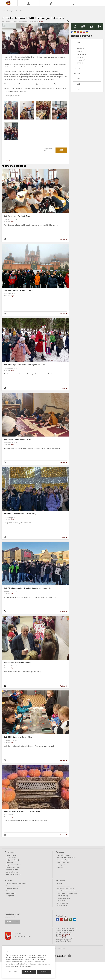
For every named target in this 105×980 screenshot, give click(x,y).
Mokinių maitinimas (63, 862)
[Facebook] (57, 919)
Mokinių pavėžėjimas (63, 860)
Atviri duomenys (62, 905)
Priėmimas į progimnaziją (14, 875)
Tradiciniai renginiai (12, 870)
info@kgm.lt (62, 936)
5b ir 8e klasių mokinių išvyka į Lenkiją (19, 290)
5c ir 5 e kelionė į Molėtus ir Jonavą (18, 216)
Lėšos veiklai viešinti (12, 888)
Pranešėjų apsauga (63, 896)
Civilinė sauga (61, 901)
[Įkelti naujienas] (28, 3)
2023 (78, 79)
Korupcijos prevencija (64, 898)
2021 (78, 89)
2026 (78, 43)
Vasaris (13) (81, 60)
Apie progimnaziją (12, 855)
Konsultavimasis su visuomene (66, 891)
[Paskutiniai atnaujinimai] (50, 3)
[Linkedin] (75, 919)
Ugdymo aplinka (11, 857)
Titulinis (4, 11)
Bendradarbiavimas (12, 872)
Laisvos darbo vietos (63, 886)
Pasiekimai (9, 862)
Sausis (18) (81, 63)
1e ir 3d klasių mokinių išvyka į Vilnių (18, 737)
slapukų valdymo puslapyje (22, 966)
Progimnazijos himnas (13, 867)
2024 (78, 74)
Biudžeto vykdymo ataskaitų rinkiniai (17, 884)
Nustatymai (13, 972)
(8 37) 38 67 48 (66, 934)
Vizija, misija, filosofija (13, 860)
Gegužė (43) (81, 51)
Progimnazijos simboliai (13, 865)
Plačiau (62, 239)
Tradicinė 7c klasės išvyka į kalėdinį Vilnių (20, 514)
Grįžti (8, 161)
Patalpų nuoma (62, 865)
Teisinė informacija (63, 903)
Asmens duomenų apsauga (65, 888)
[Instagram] (66, 919)
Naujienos (12, 11)
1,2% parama (10, 896)
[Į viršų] (70, 956)
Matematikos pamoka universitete (17, 663)
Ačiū (61, 150)
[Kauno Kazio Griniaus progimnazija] (9, 3)
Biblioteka (60, 867)
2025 (78, 69)
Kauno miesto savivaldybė (23, 936)
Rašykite (9, 922)
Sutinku (44, 972)
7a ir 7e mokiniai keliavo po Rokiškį (18, 439)
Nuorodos (60, 884)
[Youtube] (62, 919)
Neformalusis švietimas (64, 855)
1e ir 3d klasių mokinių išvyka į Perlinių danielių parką (24, 365)
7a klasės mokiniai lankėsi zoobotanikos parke (22, 811)
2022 (78, 84)
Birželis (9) (81, 49)
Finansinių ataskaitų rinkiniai (15, 886)
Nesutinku (29, 972)
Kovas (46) (81, 57)
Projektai (9, 891)
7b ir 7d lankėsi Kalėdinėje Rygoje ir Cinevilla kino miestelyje (27, 588)
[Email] (70, 919)
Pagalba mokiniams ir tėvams (66, 857)
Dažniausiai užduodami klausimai (67, 893)
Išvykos (20, 11)
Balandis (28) (81, 54)
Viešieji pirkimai (11, 893)
